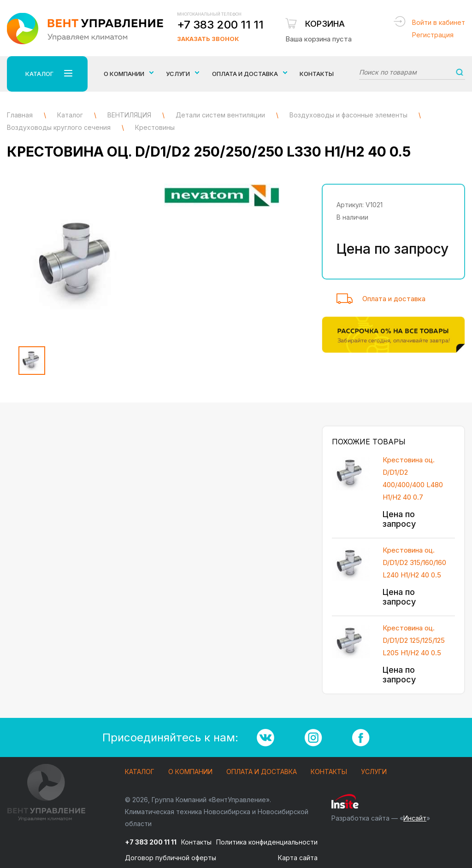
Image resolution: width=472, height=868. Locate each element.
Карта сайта (298, 858)
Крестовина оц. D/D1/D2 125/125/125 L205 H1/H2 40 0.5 (414, 640)
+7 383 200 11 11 (220, 25)
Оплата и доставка (394, 299)
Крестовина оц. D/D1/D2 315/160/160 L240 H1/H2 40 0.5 (414, 562)
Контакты (317, 74)
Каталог (140, 772)
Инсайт (415, 818)
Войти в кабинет (439, 22)
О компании (190, 772)
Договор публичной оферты (171, 858)
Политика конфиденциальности (267, 842)
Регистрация (433, 35)
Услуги (374, 772)
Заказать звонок (208, 39)
